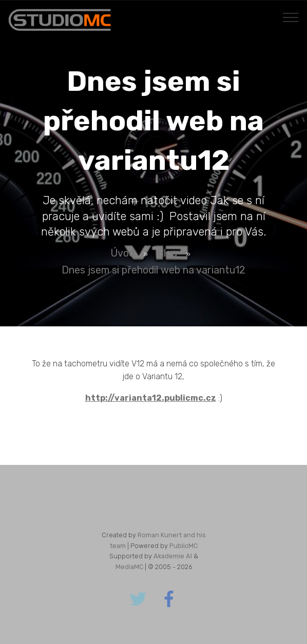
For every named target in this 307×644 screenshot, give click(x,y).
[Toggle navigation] (291, 17)
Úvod (122, 253)
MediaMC (129, 567)
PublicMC (184, 546)
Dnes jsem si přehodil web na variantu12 (153, 270)
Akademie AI (173, 556)
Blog (167, 253)
